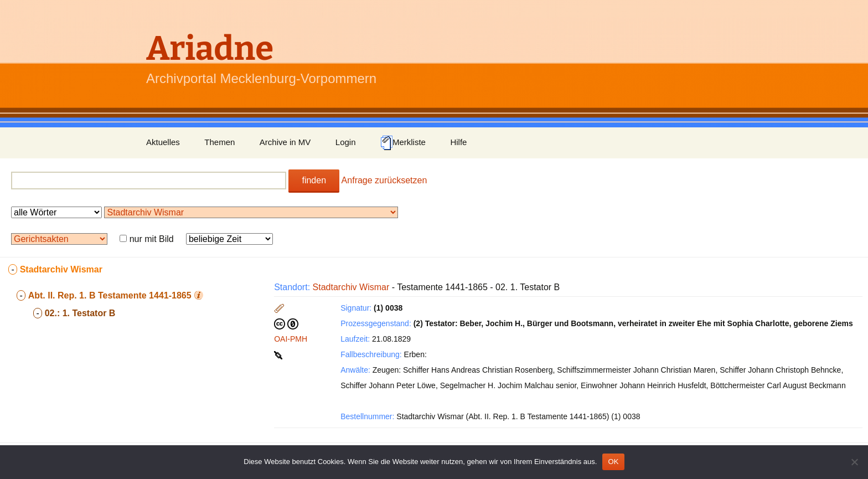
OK (613, 462)
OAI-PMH (291, 339)
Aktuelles (163, 142)
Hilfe (458, 142)
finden (314, 180)
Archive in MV (285, 142)
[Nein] (854, 462)
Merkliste (403, 143)
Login (346, 142)
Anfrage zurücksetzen (384, 180)
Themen (219, 142)
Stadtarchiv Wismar (351, 287)
